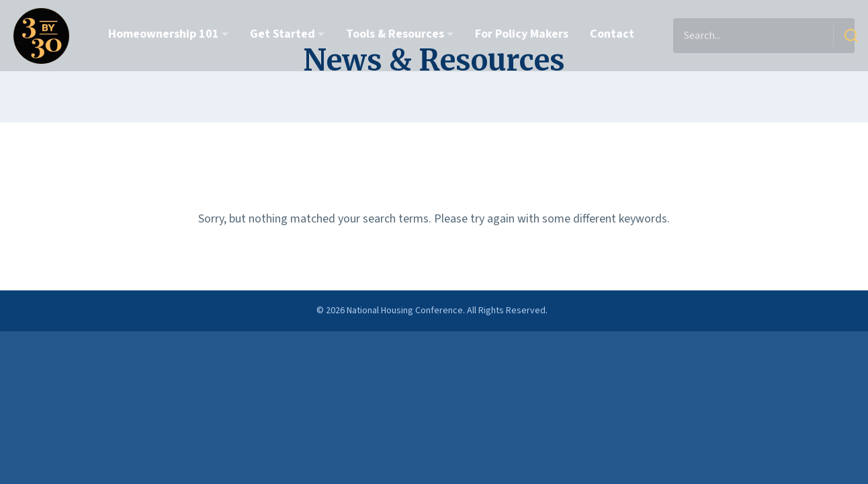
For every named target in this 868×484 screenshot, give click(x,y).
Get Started (283, 34)
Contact (612, 34)
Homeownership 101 (164, 34)
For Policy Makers (522, 34)
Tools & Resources (395, 34)
